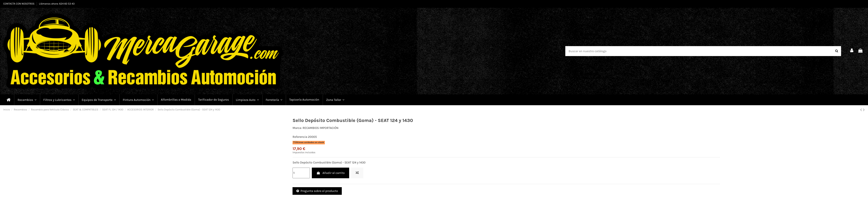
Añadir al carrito (330, 173)
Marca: (297, 128)
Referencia (300, 137)
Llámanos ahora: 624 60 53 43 (57, 4)
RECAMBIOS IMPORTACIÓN (320, 128)
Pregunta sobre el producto (317, 191)
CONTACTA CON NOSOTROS (19, 4)
